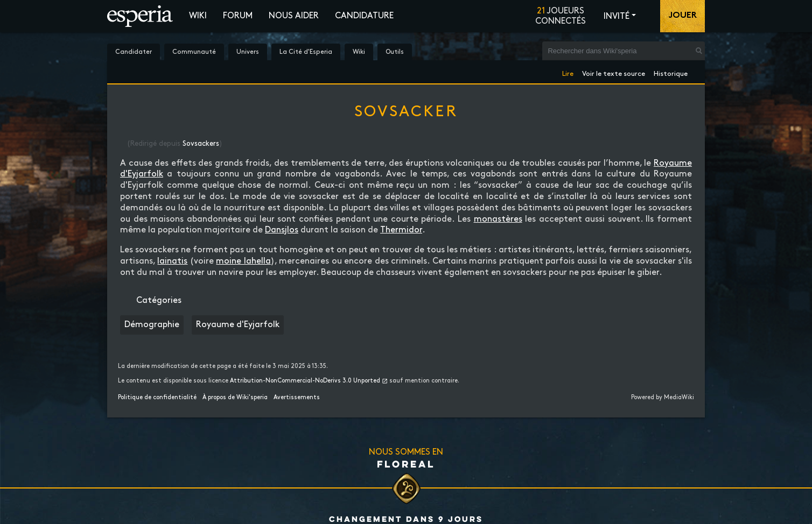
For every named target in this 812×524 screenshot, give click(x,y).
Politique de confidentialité (157, 398)
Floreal (406, 464)
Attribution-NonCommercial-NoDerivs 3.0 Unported (305, 381)
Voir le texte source (614, 72)
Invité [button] (617, 16)
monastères (498, 219)
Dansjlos (282, 230)
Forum (238, 16)
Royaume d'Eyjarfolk (238, 325)
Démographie (152, 325)
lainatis (172, 261)
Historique (671, 72)
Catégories (159, 300)
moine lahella (243, 261)
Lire (568, 72)
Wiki (198, 16)
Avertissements (297, 398)
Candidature (364, 16)
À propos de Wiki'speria (235, 398)
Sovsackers (201, 144)
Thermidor (401, 230)
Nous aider (294, 16)
